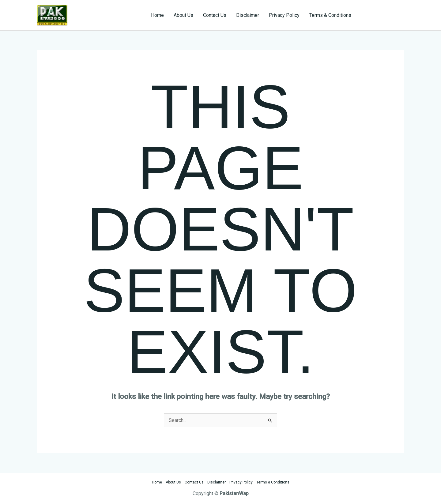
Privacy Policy (284, 15)
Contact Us (215, 15)
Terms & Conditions (330, 15)
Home (157, 15)
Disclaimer (248, 15)
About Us (183, 15)
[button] (383, 15)
